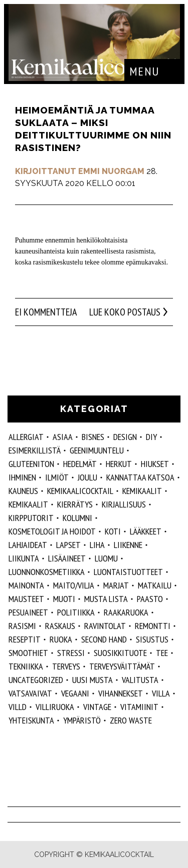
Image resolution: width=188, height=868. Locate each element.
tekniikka (26, 666)
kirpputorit (31, 518)
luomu (106, 558)
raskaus (60, 626)
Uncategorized (36, 680)
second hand (104, 639)
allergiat (26, 437)
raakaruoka (126, 612)
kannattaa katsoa (140, 477)
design (125, 437)
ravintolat (105, 626)
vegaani (75, 693)
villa (161, 693)
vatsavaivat (30, 693)
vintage (97, 707)
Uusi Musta (92, 680)
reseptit (25, 639)
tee (162, 653)
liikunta (24, 558)
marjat (116, 585)
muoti (64, 599)
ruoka (61, 639)
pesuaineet (28, 612)
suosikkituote (120, 653)
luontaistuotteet (128, 572)
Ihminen (22, 477)
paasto (150, 599)
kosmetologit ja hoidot (52, 531)
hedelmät (80, 464)
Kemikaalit (142, 491)
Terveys (66, 666)
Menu (144, 71)
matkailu (155, 585)
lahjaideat (28, 545)
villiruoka (55, 707)
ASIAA (63, 437)
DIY (151, 437)
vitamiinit (139, 707)
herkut (119, 464)
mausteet (26, 599)
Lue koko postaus (125, 312)
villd (18, 707)
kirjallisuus (124, 504)
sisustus (152, 639)
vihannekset (121, 693)
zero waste (131, 720)
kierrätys (75, 504)
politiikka (76, 612)
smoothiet (28, 653)
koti (113, 531)
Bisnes (93, 437)
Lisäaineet (67, 558)
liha (97, 545)
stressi (71, 653)
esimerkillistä (35, 450)
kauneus (23, 491)
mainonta (26, 585)
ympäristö (82, 720)
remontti (153, 626)
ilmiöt (57, 477)
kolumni (77, 518)
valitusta (140, 680)
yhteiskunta (31, 720)
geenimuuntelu (97, 450)
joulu (87, 477)
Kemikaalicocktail (80, 491)
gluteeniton (31, 464)
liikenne (128, 545)
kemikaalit (28, 504)
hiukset (155, 464)
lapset (68, 545)
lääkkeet (146, 531)
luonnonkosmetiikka (47, 572)
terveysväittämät (122, 666)
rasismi (22, 626)
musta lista (106, 599)
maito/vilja (74, 585)
